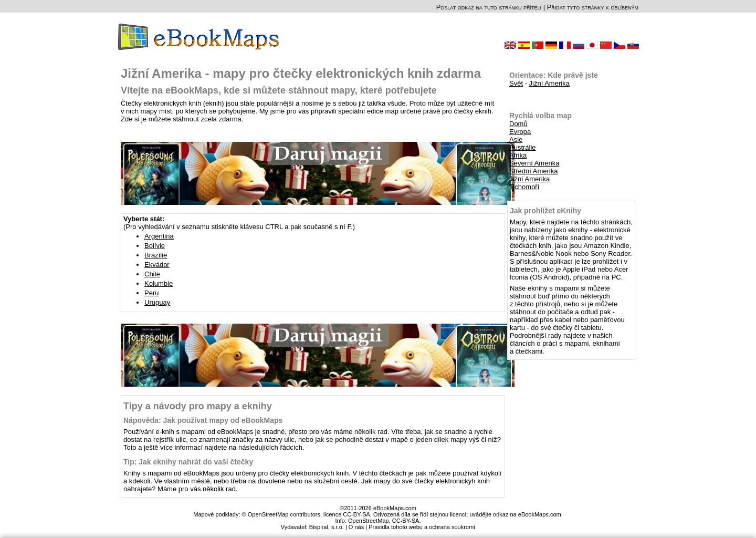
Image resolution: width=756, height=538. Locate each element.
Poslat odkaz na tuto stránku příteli (489, 7)
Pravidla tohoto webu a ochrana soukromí (422, 527)
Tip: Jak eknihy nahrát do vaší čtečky (188, 462)
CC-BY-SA (406, 521)
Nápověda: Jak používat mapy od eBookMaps (203, 420)
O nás (356, 527)
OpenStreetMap (369, 521)
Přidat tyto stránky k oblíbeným (593, 7)
